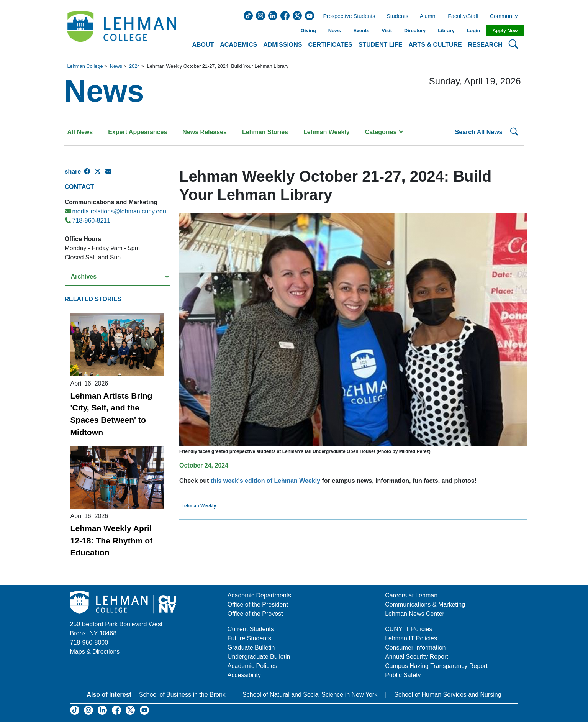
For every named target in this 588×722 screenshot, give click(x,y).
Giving (308, 30)
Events (361, 30)
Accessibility (244, 675)
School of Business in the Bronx (182, 695)
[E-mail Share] (111, 175)
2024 (134, 66)
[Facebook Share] (89, 175)
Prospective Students (347, 16)
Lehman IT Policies (411, 638)
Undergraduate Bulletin (259, 657)
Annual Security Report (417, 657)
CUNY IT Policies (409, 629)
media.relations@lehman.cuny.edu (115, 211)
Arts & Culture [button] (435, 45)
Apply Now (505, 30)
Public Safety (403, 675)
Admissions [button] (283, 45)
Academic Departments (259, 595)
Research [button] (485, 45)
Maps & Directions (95, 652)
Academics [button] (238, 45)
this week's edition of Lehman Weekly (265, 481)
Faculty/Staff (463, 16)
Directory (415, 30)
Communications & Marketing (425, 605)
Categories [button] (384, 132)
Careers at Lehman (411, 595)
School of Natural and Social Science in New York (310, 695)
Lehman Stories (265, 132)
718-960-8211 (88, 221)
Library (446, 30)
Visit (387, 30)
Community (506, 16)
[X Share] (100, 175)
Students (397, 16)
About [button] (203, 45)
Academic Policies (252, 666)
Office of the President (258, 605)
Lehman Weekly (327, 132)
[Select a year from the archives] (118, 277)
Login (474, 30)
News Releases (205, 132)
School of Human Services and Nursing (448, 695)
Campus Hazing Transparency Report (436, 666)
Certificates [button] (330, 45)
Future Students (249, 638)
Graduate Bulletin (251, 647)
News (335, 30)
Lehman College (85, 66)
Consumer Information (415, 647)
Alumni (428, 16)
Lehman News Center (415, 614)
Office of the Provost (255, 614)
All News (80, 132)
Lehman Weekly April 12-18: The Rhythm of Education (112, 540)
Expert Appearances (138, 132)
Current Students (251, 629)
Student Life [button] (381, 45)
